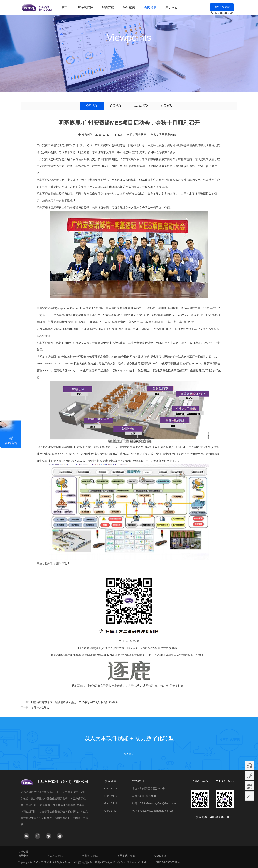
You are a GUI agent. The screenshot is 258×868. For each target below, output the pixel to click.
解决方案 (108, 7)
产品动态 (116, 106)
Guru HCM (111, 789)
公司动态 (92, 106)
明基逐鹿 (141, 135)
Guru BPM (111, 811)
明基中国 (23, 856)
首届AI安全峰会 (40, 707)
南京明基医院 (55, 856)
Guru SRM (110, 803)
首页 (65, 7)
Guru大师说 (141, 106)
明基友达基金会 (126, 856)
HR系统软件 (85, 7)
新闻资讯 (150, 7)
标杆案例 (129, 7)
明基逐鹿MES (167, 135)
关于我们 (171, 7)
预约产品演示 (222, 7)
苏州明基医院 (90, 856)
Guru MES (111, 796)
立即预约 (129, 754)
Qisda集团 (160, 856)
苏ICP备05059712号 (168, 862)
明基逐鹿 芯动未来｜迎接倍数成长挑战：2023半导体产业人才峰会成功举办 (75, 702)
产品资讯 (166, 106)
